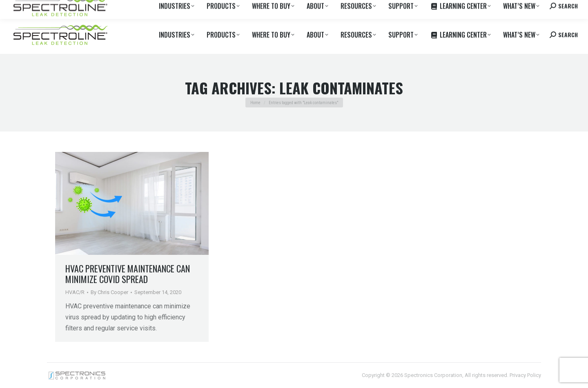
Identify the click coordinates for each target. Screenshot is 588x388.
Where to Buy (91, 8)
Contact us (515, 8)
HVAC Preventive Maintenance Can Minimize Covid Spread (128, 274)
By (109, 292)
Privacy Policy (525, 375)
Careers (123, 8)
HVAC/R (75, 292)
